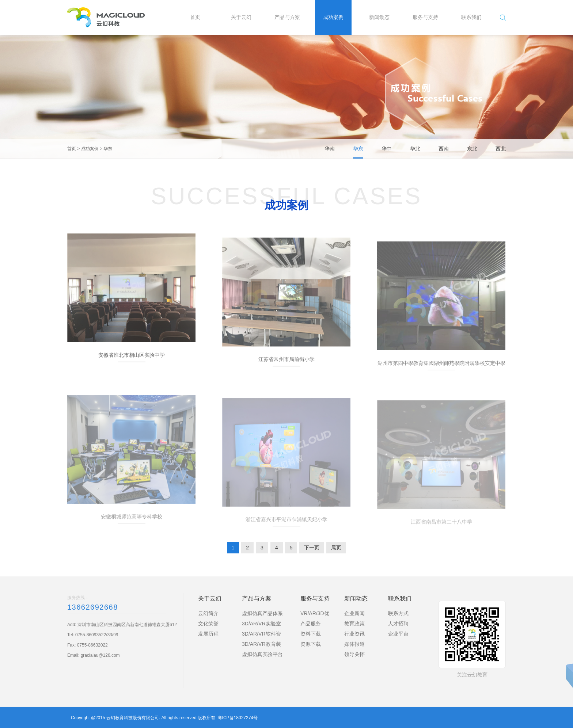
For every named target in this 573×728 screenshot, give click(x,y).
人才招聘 (398, 624)
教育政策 (354, 624)
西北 (501, 149)
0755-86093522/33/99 (97, 635)
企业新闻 (354, 613)
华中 (387, 149)
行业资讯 (354, 634)
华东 (108, 149)
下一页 (312, 548)
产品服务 (311, 624)
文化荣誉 (208, 624)
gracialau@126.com (100, 655)
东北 (472, 149)
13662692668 (93, 607)
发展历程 (208, 634)
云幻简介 (208, 613)
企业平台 (398, 634)
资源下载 (311, 644)
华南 (330, 149)
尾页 (336, 548)
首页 (72, 149)
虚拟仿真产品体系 (262, 613)
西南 (444, 149)
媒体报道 (354, 644)
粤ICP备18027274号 (238, 718)
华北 (415, 149)
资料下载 (311, 634)
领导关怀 (354, 654)
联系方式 (398, 613)
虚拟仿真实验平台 (262, 654)
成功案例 (90, 149)
